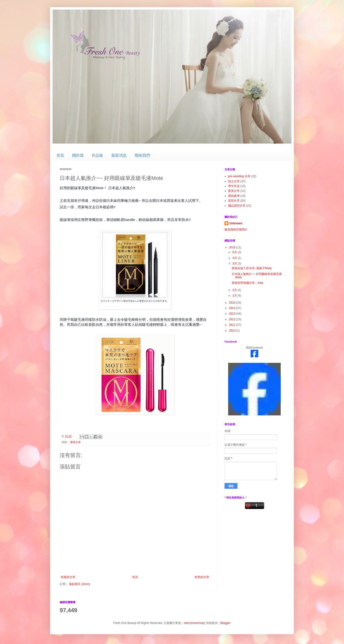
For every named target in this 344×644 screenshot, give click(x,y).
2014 (233, 308)
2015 (233, 303)
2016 (233, 247)
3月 (235, 263)
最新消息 (119, 155)
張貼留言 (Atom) (79, 584)
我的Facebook (254, 348)
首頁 (60, 155)
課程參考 (234, 196)
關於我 (78, 155)
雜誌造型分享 (237, 206)
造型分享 (234, 201)
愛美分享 (75, 442)
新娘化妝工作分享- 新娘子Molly (252, 268)
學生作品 (234, 186)
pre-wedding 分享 (239, 176)
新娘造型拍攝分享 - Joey (247, 283)
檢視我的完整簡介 (236, 230)
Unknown (236, 223)
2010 (233, 331)
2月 (235, 290)
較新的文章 (68, 577)
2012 (233, 319)
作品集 (97, 155)
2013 (233, 314)
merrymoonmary (194, 623)
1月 (235, 295)
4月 (235, 258)
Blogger (225, 623)
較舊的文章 (202, 577)
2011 (233, 325)
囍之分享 (234, 181)
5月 (235, 252)
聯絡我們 (142, 155)
